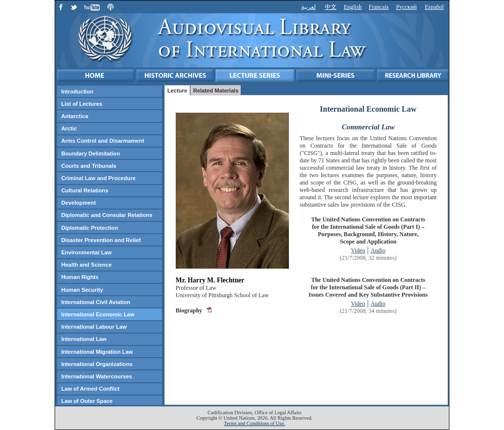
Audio (378, 250)
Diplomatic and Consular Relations (107, 215)
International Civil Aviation (95, 302)
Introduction (77, 92)
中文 (331, 7)
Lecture (177, 91)
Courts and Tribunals (89, 166)
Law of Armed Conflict (90, 389)
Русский (407, 7)
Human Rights (80, 277)
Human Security (82, 290)
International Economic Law (98, 314)
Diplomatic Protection (90, 228)
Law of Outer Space (87, 401)
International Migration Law (97, 352)
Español (434, 7)
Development (78, 203)
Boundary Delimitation (90, 154)
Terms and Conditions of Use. (254, 423)
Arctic (69, 128)
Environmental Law (86, 252)
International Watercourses (96, 376)
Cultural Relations (85, 190)
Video (358, 250)
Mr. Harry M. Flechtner (210, 280)
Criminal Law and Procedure (98, 178)
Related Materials (216, 91)
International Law (84, 339)
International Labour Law (94, 327)
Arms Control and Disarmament (102, 141)
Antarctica (75, 116)
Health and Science (86, 265)
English (353, 7)
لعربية (309, 7)
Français (379, 7)
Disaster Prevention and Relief (101, 240)
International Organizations (97, 364)
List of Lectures (81, 104)
